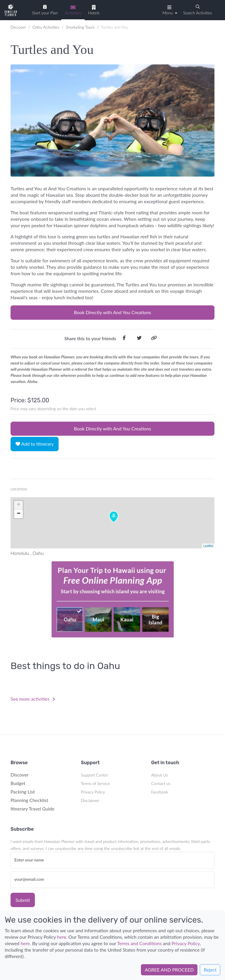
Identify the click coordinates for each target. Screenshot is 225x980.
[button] (169, 10)
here (61, 937)
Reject (210, 970)
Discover (18, 27)
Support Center (94, 775)
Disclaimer (90, 800)
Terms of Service (95, 783)
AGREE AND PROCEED (169, 970)
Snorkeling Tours (80, 27)
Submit (23, 900)
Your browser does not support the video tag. (112, 599)
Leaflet (208, 546)
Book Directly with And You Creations (112, 312)
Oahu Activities (46, 27)
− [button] (19, 514)
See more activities (33, 699)
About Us (160, 775)
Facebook (160, 792)
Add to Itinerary (35, 444)
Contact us (161, 783)
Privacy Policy (93, 792)
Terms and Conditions (139, 943)
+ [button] (19, 505)
